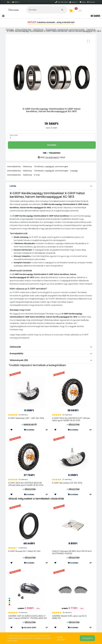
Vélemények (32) (19, 360)
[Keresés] (47, 10)
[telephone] (56, 2)
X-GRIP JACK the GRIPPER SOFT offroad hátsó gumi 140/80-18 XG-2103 (71, 419)
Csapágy (91, 29)
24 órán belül (52, 157)
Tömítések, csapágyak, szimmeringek (65, 29)
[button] (80, 11)
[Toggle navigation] (3, 16)
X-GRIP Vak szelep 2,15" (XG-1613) (67, 483)
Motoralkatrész (23, 29)
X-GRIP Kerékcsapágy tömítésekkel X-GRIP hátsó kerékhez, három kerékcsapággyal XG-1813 (54, 31)
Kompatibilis (17, 354)
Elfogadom (87, 638)
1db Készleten (52, 153)
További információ (61, 638)
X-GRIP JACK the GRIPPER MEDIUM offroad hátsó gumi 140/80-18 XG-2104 (26, 484)
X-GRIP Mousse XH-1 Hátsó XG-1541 (24, 551)
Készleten (73, 425)
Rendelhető (29, 425)
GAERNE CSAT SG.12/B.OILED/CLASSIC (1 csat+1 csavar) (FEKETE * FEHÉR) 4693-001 (28, 617)
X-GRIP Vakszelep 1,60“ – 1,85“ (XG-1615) (26, 418)
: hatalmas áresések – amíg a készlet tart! (51, 22)
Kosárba (52, 145)
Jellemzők (15, 347)
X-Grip (37, 175)
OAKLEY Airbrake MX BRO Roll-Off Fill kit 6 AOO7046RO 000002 (72, 552)
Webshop (38, 29)
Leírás (13, 186)
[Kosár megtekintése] (72, 11)
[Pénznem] (9, 2)
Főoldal (10, 29)
